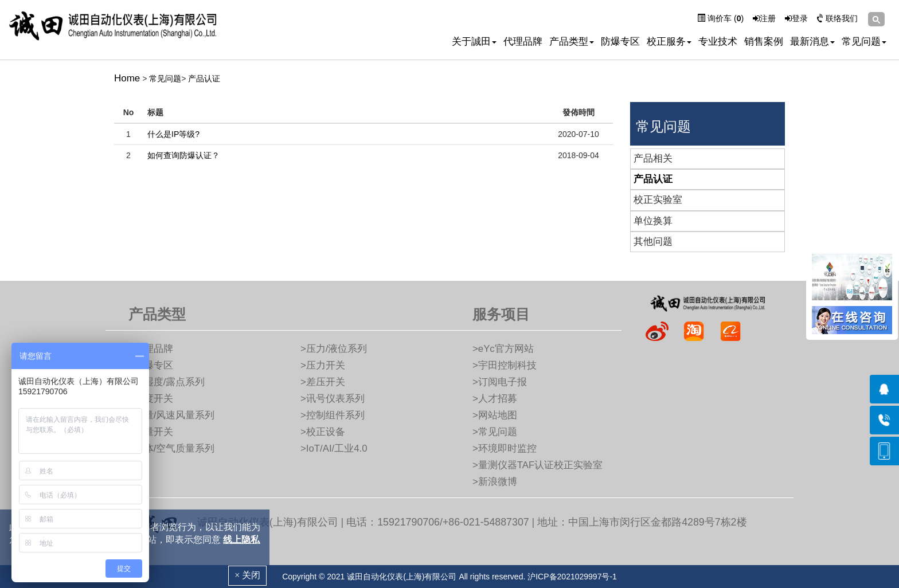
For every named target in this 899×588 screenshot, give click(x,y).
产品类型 (572, 42)
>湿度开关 (151, 399)
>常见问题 (495, 432)
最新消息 (812, 42)
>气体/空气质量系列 (171, 448)
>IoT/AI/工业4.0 (334, 448)
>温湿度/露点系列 (167, 382)
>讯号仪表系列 (333, 399)
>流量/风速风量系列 (171, 415)
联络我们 (837, 18)
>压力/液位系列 (334, 349)
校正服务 (669, 42)
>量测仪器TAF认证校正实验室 (538, 465)
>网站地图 (495, 415)
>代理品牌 (151, 349)
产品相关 (653, 158)
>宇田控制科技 (505, 365)
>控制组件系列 (333, 415)
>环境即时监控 (505, 448)
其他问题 (653, 242)
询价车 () (720, 18)
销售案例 (764, 42)
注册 (764, 18)
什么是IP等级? (173, 134)
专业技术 (718, 42)
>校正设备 (323, 432)
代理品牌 (523, 42)
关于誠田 (474, 42)
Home (127, 78)
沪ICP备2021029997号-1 (572, 577)
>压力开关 (323, 365)
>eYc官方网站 (503, 349)
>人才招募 (495, 399)
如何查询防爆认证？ (183, 155)
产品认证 (204, 79)
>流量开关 (151, 432)
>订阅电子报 (500, 382)
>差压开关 (323, 382)
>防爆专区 (151, 365)
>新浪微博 (495, 482)
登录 (796, 18)
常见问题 (864, 42)
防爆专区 (620, 42)
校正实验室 (658, 200)
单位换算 (653, 221)
